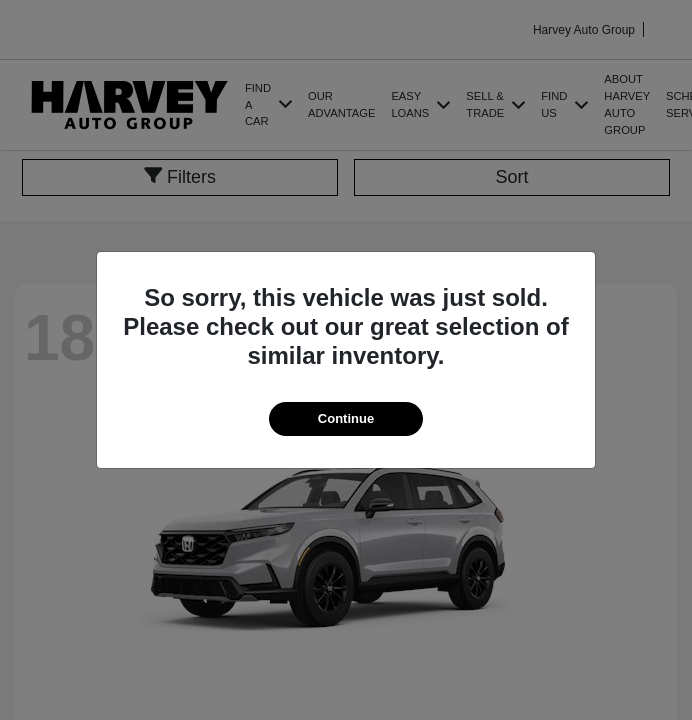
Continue (346, 418)
